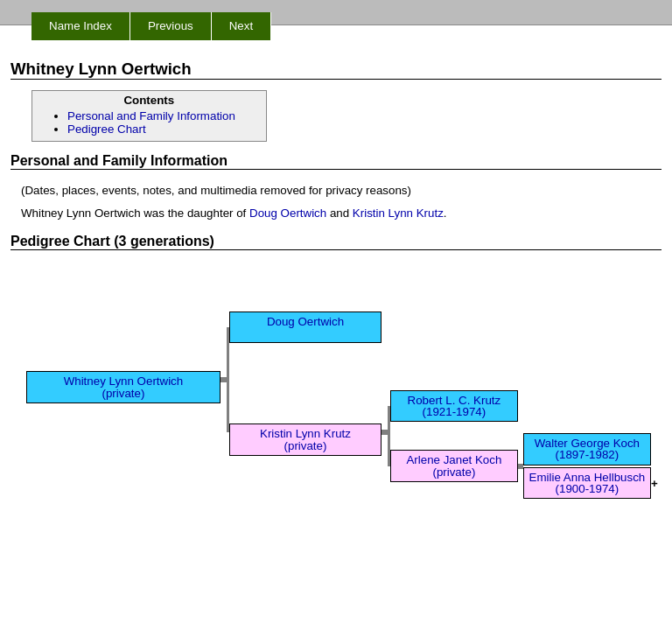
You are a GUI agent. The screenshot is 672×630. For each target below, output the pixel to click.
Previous (171, 26)
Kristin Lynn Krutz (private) (305, 439)
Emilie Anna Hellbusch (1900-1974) (588, 483)
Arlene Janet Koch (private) (454, 465)
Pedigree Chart (107, 129)
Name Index (80, 26)
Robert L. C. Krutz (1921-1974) (455, 406)
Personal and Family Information (151, 116)
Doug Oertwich (288, 213)
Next (241, 26)
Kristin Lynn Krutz (398, 213)
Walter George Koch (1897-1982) (587, 449)
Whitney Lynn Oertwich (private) (124, 387)
